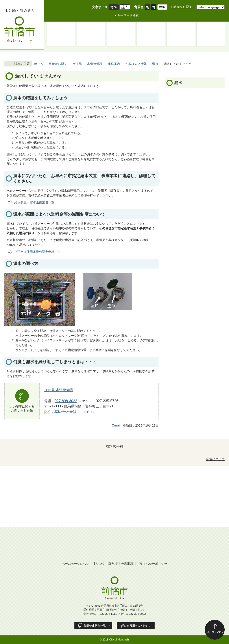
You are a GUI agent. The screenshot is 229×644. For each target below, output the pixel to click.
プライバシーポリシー (152, 564)
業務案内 (114, 64)
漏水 (155, 64)
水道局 (77, 64)
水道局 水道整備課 (59, 390)
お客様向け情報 (136, 64)
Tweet (116, 425)
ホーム (39, 64)
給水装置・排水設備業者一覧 (34, 202)
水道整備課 (95, 64)
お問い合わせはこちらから (73, 412)
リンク (100, 564)
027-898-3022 (66, 401)
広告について (215, 459)
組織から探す (183, 7)
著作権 (113, 564)
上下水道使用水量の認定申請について (41, 252)
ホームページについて (77, 564)
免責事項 (127, 564)
